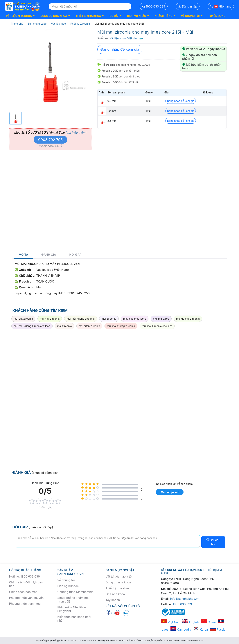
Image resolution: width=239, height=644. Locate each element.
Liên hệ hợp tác (68, 586)
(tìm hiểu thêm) (76, 133)
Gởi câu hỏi (213, 542)
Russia (218, 629)
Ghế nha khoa (115, 594)
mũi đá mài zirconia (188, 319)
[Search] (90, 6)
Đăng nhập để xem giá (120, 49)
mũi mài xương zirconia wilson (32, 326)
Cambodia (181, 629)
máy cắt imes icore (135, 319)
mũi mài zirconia (50, 319)
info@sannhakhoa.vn (185, 599)
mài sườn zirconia (89, 326)
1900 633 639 (154, 6)
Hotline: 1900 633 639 (25, 576)
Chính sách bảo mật (23, 592)
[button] (20, 16)
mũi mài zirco (161, 319)
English (191, 622)
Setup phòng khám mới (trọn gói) (73, 600)
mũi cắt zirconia (23, 319)
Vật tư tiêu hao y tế (119, 576)
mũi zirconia (109, 319)
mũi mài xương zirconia (80, 319)
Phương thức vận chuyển (26, 598)
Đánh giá (49, 255)
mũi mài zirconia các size (157, 326)
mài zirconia (64, 326)
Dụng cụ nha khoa (118, 582)
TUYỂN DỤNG (217, 16)
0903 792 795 (51, 140)
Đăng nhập (188, 6)
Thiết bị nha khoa (118, 588)
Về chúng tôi (66, 580)
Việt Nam (171, 622)
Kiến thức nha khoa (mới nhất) (74, 619)
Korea (200, 629)
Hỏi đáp (75, 255)
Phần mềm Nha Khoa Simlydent (72, 609)
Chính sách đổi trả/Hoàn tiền (26, 584)
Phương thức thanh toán (26, 604)
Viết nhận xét (170, 492)
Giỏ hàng (221, 7)
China (208, 622)
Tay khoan (113, 600)
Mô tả (24, 255)
